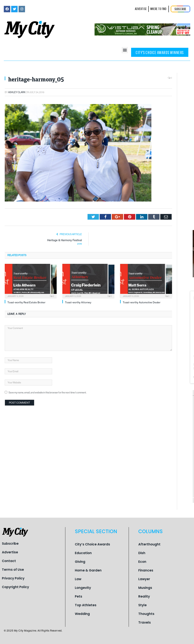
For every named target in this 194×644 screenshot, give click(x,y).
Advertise (10, 552)
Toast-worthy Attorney (78, 302)
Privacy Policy (13, 578)
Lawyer (144, 579)
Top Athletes (86, 605)
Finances (146, 570)
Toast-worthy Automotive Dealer (142, 302)
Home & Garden (88, 570)
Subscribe (10, 544)
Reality (144, 596)
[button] (125, 50)
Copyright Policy (15, 587)
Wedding (82, 614)
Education (83, 553)
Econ (142, 562)
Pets (79, 596)
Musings (145, 588)
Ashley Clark (17, 92)
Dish (142, 553)
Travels (145, 622)
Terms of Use (13, 570)
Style (142, 605)
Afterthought (149, 544)
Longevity (83, 588)
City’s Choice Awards (92, 544)
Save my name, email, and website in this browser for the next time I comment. (47, 393)
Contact (9, 561)
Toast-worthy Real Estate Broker (26, 302)
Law (78, 579)
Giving (80, 562)
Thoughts (146, 614)
